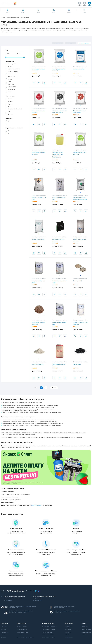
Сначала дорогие (71, 43)
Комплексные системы (22, 627)
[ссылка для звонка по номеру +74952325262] (54, 11)
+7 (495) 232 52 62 (13, 591)
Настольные (68, 632)
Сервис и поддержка (86, 632)
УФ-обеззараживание (47, 632)
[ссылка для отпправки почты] (69, 11)
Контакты (3, 638)
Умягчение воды (20, 635)
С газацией (68, 635)
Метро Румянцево (8, 600)
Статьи (3, 635)
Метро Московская (38, 600)
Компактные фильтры (22, 629)
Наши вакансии (5, 632)
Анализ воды (84, 627)
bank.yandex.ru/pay (36, 505)
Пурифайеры (68, 627)
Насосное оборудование (47, 635)
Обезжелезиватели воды (22, 632)
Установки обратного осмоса (49, 629)
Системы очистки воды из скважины (25, 638)
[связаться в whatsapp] (38, 11)
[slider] (6, 57)
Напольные (68, 629)
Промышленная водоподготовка (49, 627)
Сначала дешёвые (58, 43)
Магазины (4, 629)
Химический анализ (86, 629)
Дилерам (84, 635)
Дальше (54, 388)
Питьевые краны (69, 638)
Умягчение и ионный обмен (48, 638)
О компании (4, 627)
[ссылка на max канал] (39, 591)
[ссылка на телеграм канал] (36, 591)
